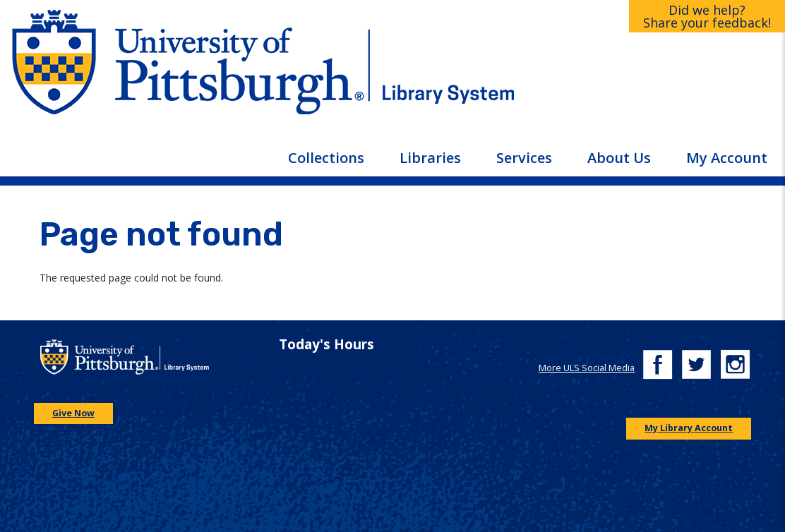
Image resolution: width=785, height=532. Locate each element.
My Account (727, 158)
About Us (619, 158)
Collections (326, 158)
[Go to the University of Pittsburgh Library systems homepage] (589, 73)
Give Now (73, 413)
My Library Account (689, 428)
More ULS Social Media (587, 368)
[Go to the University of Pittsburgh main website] (196, 73)
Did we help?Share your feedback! (707, 16)
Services (524, 158)
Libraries (430, 158)
